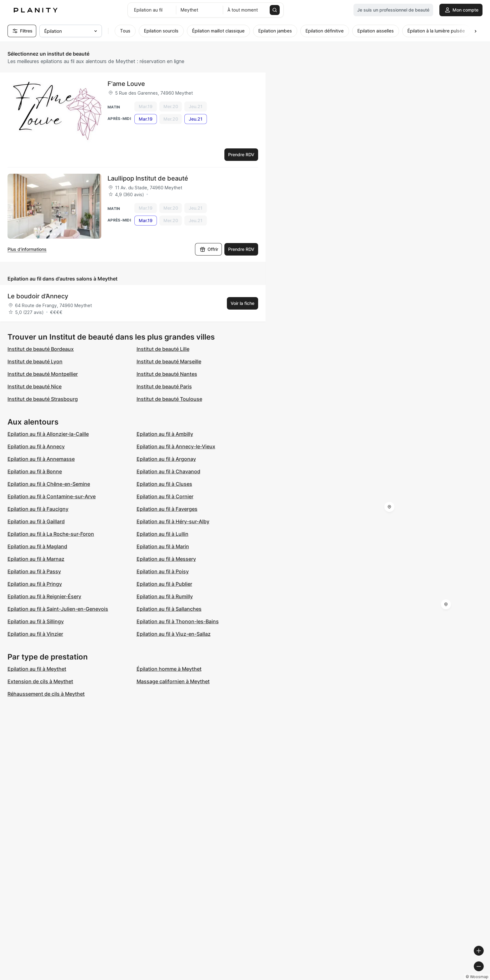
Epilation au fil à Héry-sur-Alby (173, 521)
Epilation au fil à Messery (166, 559)
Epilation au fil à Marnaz (36, 559)
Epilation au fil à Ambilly (165, 434)
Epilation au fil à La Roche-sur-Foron (51, 534)
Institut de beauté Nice (35, 386)
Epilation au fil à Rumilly (165, 596)
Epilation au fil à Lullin (162, 534)
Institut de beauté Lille (163, 349)
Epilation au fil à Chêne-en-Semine (49, 484)
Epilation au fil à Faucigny (38, 509)
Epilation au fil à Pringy (35, 584)
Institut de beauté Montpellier (43, 374)
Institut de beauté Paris (164, 386)
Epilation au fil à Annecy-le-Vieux (176, 446)
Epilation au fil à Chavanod (168, 471)
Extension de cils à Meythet (40, 681)
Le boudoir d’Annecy (38, 296)
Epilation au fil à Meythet (37, 669)
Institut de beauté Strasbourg (43, 399)
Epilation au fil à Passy (34, 571)
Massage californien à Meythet (173, 681)
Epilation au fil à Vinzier (35, 634)
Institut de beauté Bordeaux (41, 349)
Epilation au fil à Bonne (35, 471)
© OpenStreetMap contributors (456, 977)
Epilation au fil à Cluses (164, 484)
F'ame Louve (126, 84)
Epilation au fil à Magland (37, 546)
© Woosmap (373, 977)
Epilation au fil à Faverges (167, 509)
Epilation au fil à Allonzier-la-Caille (48, 434)
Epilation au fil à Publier (164, 584)
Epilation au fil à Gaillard (36, 521)
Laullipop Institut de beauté (148, 178)
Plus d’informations (27, 249)
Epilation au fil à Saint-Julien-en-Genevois (58, 609)
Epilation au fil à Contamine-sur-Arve (52, 496)
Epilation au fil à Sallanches (169, 609)
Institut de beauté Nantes (167, 374)
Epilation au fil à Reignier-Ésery (44, 596)
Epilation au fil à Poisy (163, 571)
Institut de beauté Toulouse (169, 399)
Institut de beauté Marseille (169, 361)
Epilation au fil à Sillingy (36, 621)
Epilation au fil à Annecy (36, 446)
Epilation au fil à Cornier (165, 496)
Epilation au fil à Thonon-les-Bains (178, 621)
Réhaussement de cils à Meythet (46, 694)
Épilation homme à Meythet (169, 669)
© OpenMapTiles (404, 977)
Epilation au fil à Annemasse (41, 459)
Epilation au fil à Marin (163, 546)
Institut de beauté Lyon (35, 361)
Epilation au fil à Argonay (166, 459)
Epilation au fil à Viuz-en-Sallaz (174, 634)
